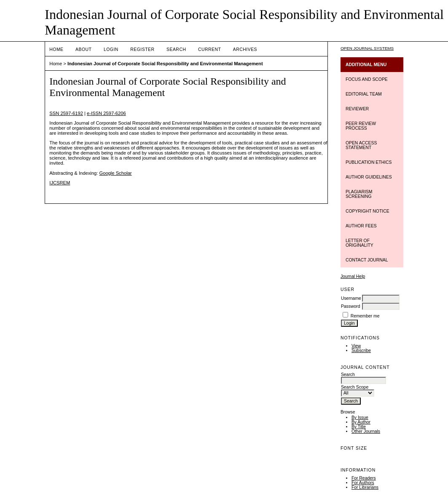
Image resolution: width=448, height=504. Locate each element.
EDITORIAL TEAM (364, 94)
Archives (245, 49)
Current (209, 49)
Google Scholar (115, 173)
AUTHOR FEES (361, 226)
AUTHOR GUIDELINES (369, 177)
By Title (359, 427)
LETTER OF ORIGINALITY (359, 243)
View (356, 346)
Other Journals (366, 431)
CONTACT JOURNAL (367, 260)
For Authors (363, 483)
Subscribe (361, 351)
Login (111, 49)
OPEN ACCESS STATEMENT (361, 145)
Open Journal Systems (367, 48)
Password (351, 306)
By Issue (360, 417)
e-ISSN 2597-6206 (106, 113)
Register (142, 49)
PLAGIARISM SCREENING (359, 194)
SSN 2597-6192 (66, 113)
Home (56, 49)
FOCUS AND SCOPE (367, 79)
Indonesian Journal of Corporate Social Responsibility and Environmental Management (165, 64)
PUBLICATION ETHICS (369, 162)
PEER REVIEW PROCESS (361, 126)
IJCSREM (60, 183)
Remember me (365, 316)
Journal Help (353, 276)
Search (176, 49)
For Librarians (365, 487)
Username (351, 298)
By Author (361, 422)
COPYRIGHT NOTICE (368, 211)
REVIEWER (357, 109)
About (83, 49)
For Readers (364, 478)
